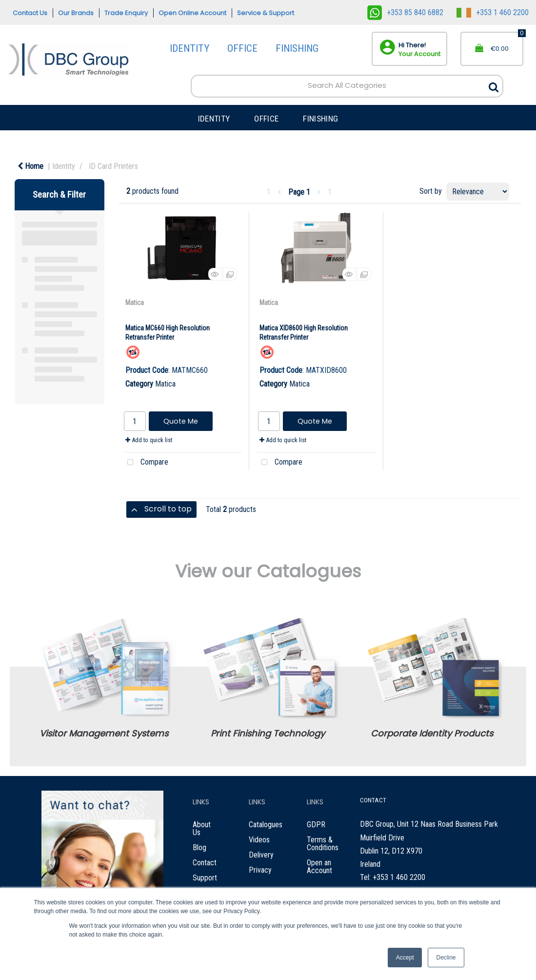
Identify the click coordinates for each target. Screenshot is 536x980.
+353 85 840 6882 (405, 12)
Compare (146, 463)
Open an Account (319, 867)
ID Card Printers (113, 166)
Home (30, 166)
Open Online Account (192, 13)
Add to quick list (149, 440)
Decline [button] (446, 958)
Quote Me (181, 421)
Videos (259, 840)
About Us (202, 828)
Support (205, 878)
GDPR (316, 825)
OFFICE (242, 48)
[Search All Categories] (347, 86)
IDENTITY (189, 48)
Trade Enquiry (126, 13)
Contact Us (30, 13)
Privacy (260, 870)
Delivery (261, 855)
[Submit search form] (494, 85)
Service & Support (266, 13)
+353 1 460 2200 (493, 12)
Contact (205, 863)
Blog (199, 847)
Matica (135, 303)
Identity (64, 166)
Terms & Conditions (323, 844)
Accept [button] (405, 958)
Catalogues (266, 825)
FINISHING (297, 48)
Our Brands (76, 13)
